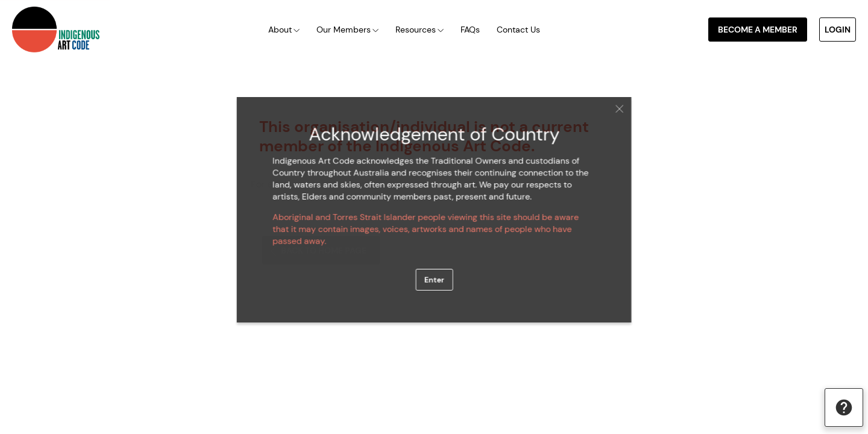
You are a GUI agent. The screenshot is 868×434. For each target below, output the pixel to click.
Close (608, 116)
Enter (434, 275)
